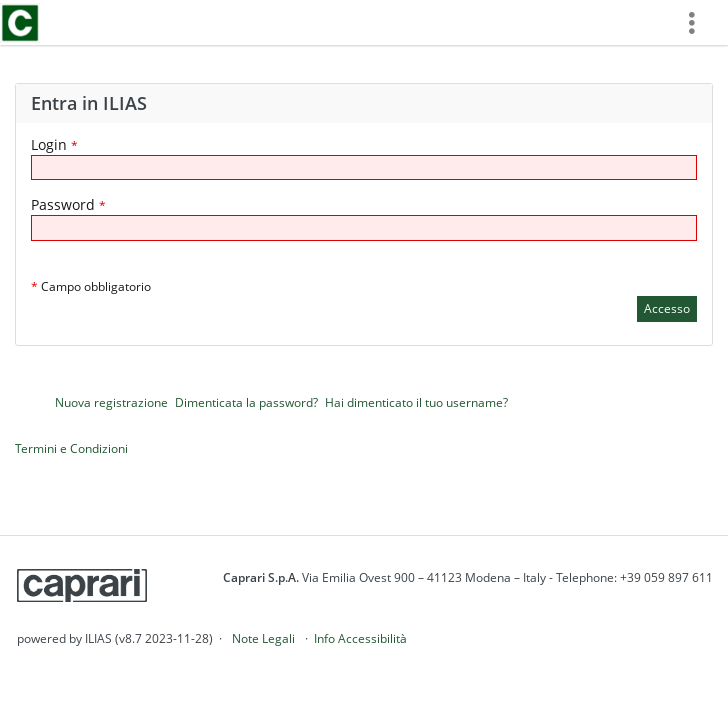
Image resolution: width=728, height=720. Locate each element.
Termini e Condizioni (71, 448)
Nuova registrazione (111, 402)
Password (68, 204)
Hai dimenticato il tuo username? (416, 402)
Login (54, 144)
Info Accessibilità (360, 638)
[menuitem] (699, 22)
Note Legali (263, 638)
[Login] (364, 167)
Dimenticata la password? (246, 402)
